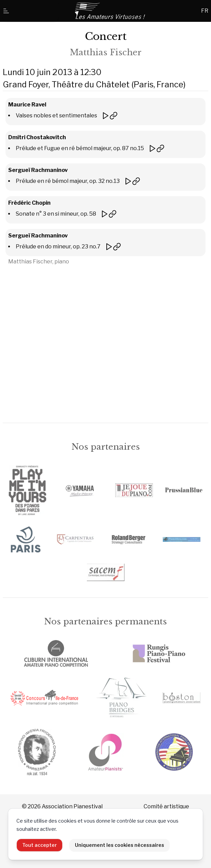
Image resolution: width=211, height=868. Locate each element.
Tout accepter (39, 845)
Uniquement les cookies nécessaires (120, 845)
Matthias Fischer (106, 52)
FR (205, 11)
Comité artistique (166, 806)
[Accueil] (110, 11)
